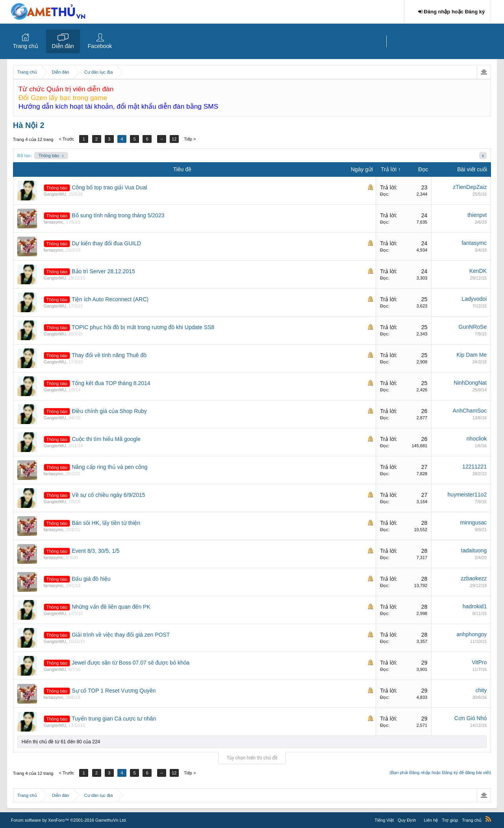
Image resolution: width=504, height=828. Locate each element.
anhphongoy (472, 634)
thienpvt (477, 215)
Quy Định (407, 820)
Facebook (100, 46)
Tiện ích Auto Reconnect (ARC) (110, 299)
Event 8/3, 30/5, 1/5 (95, 551)
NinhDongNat (470, 383)
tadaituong (474, 550)
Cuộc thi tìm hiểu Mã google (106, 439)
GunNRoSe (473, 327)
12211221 (474, 467)
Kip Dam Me (472, 355)
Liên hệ (431, 820)
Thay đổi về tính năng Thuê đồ (109, 355)
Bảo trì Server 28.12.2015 (103, 271)
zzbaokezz (474, 578)
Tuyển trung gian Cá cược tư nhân (114, 719)
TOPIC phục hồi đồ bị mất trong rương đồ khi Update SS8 (143, 327)
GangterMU (55, 194)
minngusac (474, 522)
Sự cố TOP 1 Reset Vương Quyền (114, 691)
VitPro (479, 662)
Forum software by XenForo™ (69, 820)
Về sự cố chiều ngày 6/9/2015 (108, 495)
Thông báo (51, 156)
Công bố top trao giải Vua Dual (109, 187)
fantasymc (54, 222)
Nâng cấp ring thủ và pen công (109, 467)
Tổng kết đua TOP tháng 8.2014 (111, 383)
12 (175, 139)
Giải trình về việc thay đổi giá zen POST (121, 635)
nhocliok (477, 439)
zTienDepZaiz (470, 187)
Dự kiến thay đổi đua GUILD (106, 243)
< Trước (66, 139)
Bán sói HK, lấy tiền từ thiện (106, 523)
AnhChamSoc (470, 411)
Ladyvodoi (474, 299)
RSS (488, 819)
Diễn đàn (63, 46)
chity (481, 690)
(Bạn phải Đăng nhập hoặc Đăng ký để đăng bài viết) (440, 772)
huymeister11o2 (467, 495)
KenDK (478, 271)
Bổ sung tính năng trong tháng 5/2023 (118, 215)
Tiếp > (191, 139)
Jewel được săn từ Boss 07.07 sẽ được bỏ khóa (131, 663)
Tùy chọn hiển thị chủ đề (252, 758)
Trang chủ (26, 46)
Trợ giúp (450, 820)
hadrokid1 (475, 606)
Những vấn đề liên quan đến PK (111, 607)
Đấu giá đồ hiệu (91, 579)
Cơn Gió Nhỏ (471, 718)
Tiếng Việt (384, 820)
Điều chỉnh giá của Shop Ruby (109, 411)
